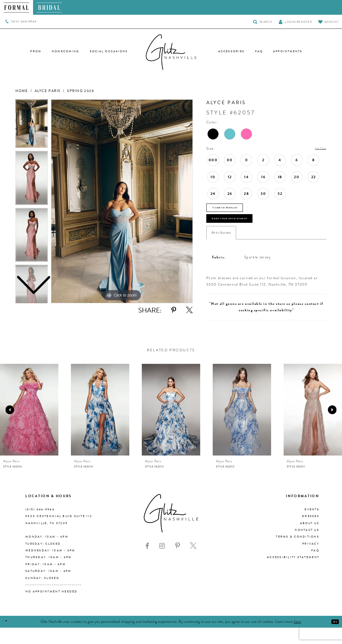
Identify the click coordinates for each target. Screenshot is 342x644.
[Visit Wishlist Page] (329, 22)
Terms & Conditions (298, 553)
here (297, 638)
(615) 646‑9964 (40, 526)
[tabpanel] (122, 201)
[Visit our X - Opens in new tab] (193, 562)
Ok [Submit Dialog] (333, 638)
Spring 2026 (81, 91)
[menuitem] (17, 7)
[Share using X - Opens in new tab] (189, 310)
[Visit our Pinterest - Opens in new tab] (178, 562)
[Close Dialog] (9, 638)
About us (310, 539)
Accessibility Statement (293, 574)
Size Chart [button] (316, 149)
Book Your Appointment (246, 232)
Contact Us (307, 547)
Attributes (221, 249)
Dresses (311, 533)
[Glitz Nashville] (171, 52)
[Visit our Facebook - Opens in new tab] (147, 562)
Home (22, 91)
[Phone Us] (21, 22)
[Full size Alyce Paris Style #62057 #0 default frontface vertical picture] (122, 201)
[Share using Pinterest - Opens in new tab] (174, 310)
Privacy (311, 560)
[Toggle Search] (263, 22)
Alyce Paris (48, 91)
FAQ (315, 567)
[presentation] (29, 426)
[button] (295, 22)
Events (312, 526)
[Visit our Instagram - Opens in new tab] (162, 562)
